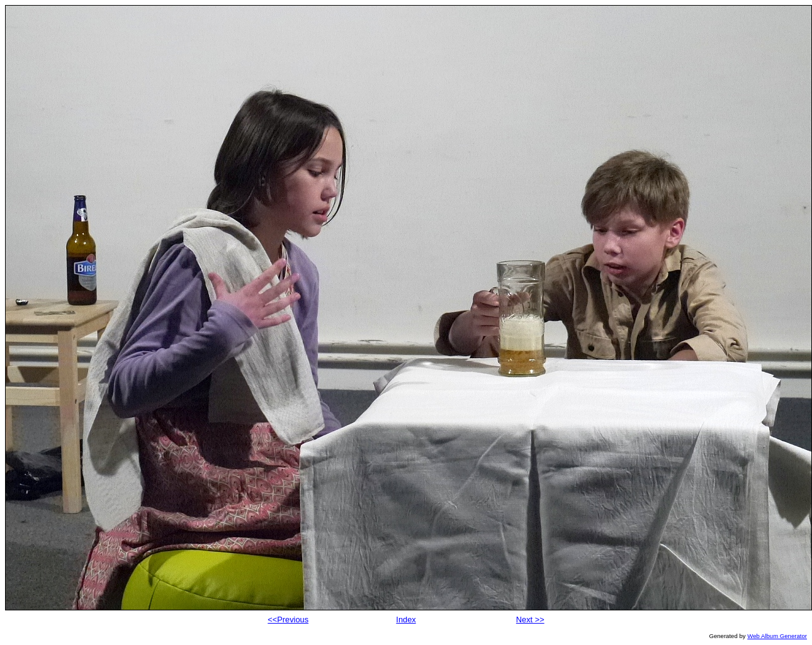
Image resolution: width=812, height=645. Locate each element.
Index (406, 620)
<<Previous (288, 620)
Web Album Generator (777, 636)
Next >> (530, 620)
